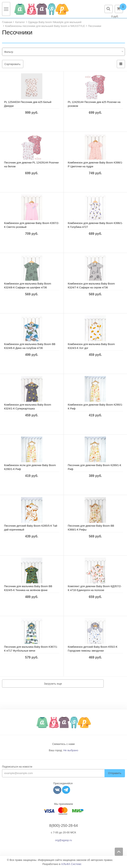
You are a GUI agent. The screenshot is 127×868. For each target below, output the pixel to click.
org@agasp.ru (63, 840)
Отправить (115, 773)
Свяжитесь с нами (64, 744)
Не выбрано (71, 750)
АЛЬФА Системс (71, 864)
